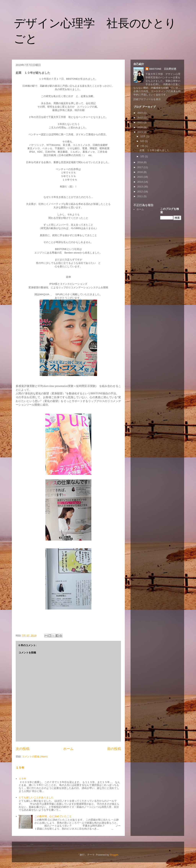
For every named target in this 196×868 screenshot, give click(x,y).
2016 (140, 172)
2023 (140, 113)
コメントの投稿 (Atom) (35, 757)
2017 (140, 167)
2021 (140, 122)
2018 (140, 162)
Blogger (114, 855)
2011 (140, 196)
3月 (143, 156)
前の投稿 (114, 749)
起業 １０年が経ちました (154, 150)
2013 (140, 187)
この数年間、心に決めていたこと (53, 816)
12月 (143, 136)
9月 (143, 141)
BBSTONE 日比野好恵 (163, 69)
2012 (140, 192)
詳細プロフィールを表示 (147, 99)
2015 (140, 177)
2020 (140, 127)
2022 (140, 118)
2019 (140, 132)
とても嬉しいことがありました (36, 797)
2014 (140, 182)
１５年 (20, 768)
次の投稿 (23, 749)
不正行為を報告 (143, 205)
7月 (143, 146)
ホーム (68, 749)
